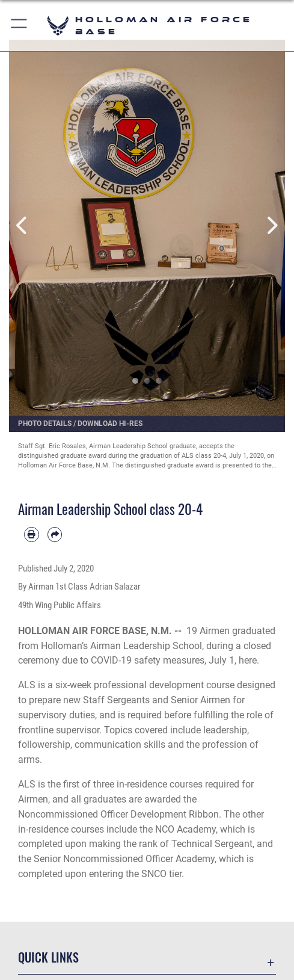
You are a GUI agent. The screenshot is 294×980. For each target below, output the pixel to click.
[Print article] (32, 535)
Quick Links (48, 957)
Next (271, 225)
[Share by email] (55, 535)
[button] (20, 26)
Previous (23, 225)
